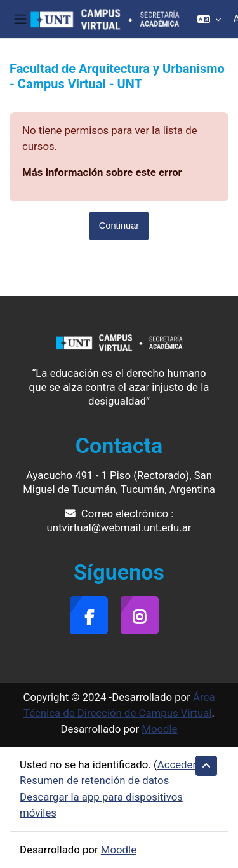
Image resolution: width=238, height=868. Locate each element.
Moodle (159, 729)
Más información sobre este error (102, 172)
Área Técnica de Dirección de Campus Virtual (119, 705)
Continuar (119, 226)
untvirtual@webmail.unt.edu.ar (119, 527)
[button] (209, 19)
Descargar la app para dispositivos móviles (101, 805)
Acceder (177, 764)
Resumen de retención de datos (94, 780)
